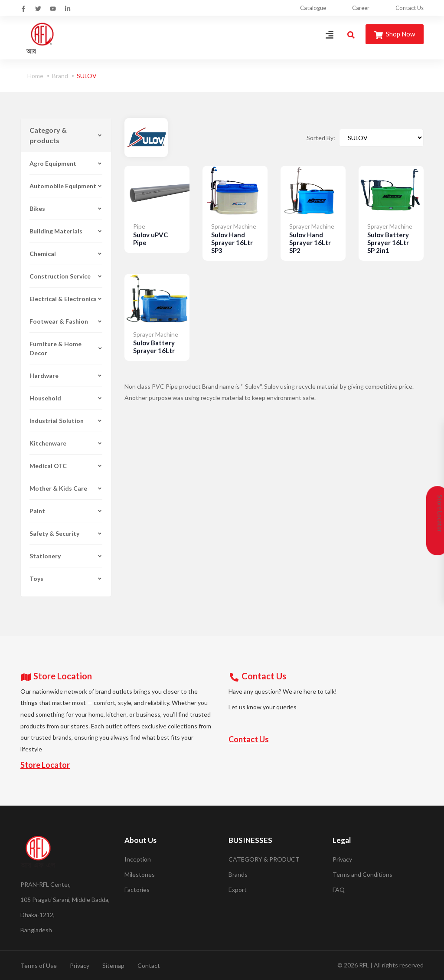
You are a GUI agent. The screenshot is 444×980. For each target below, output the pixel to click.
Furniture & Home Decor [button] (66, 348)
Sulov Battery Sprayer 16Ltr (154, 347)
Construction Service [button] (66, 276)
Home (35, 76)
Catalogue (313, 8)
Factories (137, 890)
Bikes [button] (66, 208)
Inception (138, 859)
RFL (364, 965)
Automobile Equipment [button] (66, 186)
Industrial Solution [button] (66, 421)
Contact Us (410, 8)
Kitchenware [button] (66, 443)
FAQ (339, 890)
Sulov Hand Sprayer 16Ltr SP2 (310, 243)
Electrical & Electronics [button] (66, 299)
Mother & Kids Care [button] (66, 488)
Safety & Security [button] (66, 533)
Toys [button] (66, 578)
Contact (149, 965)
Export (238, 890)
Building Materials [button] (66, 231)
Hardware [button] (66, 375)
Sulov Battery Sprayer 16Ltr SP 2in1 (388, 243)
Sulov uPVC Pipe (150, 239)
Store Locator (45, 765)
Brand (60, 76)
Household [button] (66, 398)
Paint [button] (66, 511)
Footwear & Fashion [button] (66, 321)
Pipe (139, 226)
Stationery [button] (66, 556)
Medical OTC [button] (66, 466)
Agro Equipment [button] (66, 163)
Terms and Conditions (362, 874)
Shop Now (395, 34)
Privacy (342, 859)
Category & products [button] (66, 135)
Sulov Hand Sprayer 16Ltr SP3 (232, 243)
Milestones (140, 874)
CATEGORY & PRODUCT (264, 859)
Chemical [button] (66, 254)
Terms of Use (39, 965)
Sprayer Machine (234, 226)
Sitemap (113, 965)
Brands (238, 874)
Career (361, 8)
